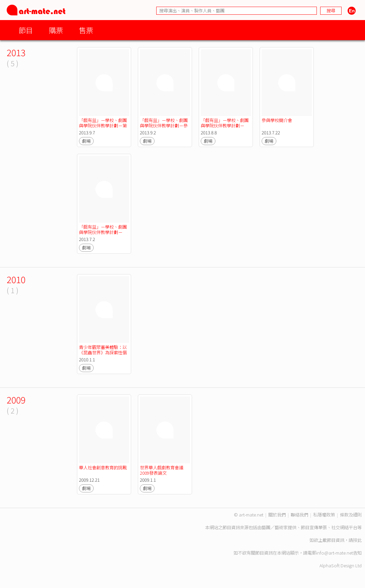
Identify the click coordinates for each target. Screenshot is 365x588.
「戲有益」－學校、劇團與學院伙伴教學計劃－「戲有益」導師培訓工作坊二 (225, 128)
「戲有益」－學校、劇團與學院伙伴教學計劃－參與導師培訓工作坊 (164, 126)
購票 (56, 30)
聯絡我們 (299, 515)
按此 (357, 540)
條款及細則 (351, 515)
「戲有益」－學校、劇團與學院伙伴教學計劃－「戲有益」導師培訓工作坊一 (103, 235)
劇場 (86, 141)
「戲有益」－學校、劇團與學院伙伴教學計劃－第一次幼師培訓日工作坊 (103, 126)
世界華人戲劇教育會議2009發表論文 (162, 470)
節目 (26, 30)
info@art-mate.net (335, 553)
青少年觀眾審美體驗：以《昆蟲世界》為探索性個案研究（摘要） (103, 352)
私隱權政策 (324, 515)
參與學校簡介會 (277, 120)
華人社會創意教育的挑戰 (103, 467)
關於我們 (277, 515)
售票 (86, 30)
